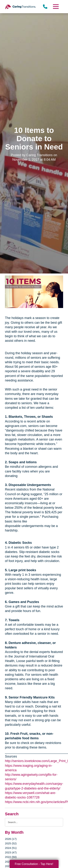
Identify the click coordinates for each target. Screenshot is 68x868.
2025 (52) (11, 843)
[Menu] (55, 7)
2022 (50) (11, 857)
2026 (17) (11, 839)
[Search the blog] (34, 822)
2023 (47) (11, 852)
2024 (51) (11, 848)
